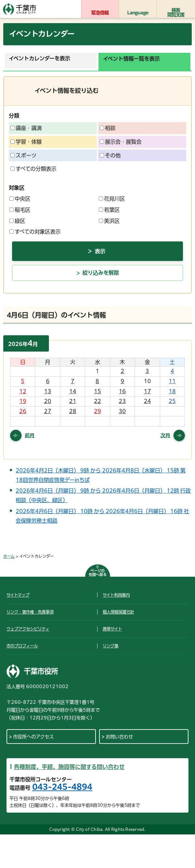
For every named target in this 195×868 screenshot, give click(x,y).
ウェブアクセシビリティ (28, 629)
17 (147, 391)
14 (73, 391)
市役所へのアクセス (33, 737)
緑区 (17, 221)
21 (73, 401)
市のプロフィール (22, 646)
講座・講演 (26, 128)
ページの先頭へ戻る (98, 573)
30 (122, 411)
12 (23, 391)
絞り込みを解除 (101, 273)
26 (23, 411)
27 (48, 411)
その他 (110, 155)
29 (97, 411)
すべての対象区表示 (35, 232)
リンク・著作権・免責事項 (30, 612)
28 (73, 411)
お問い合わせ (119, 737)
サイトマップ (18, 595)
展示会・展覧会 (121, 142)
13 (48, 391)
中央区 (20, 199)
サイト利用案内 (116, 595)
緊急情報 (100, 13)
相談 (108, 128)
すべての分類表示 (33, 169)
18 (172, 391)
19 (23, 401)
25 (172, 401)
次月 (165, 435)
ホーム (9, 556)
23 (122, 401)
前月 (30, 435)
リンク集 (111, 646)
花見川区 (112, 199)
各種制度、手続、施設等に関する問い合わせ (69, 767)
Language (138, 13)
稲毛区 (20, 210)
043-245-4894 (62, 787)
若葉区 (109, 210)
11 (172, 381)
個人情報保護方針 (118, 612)
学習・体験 (26, 142)
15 (97, 391)
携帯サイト (112, 629)
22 (97, 401)
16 (122, 391)
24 (147, 401)
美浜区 (109, 221)
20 (48, 401)
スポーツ (23, 155)
